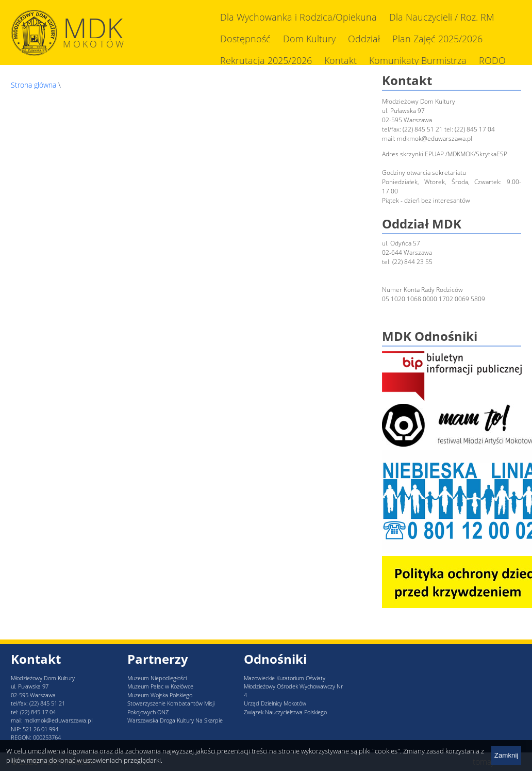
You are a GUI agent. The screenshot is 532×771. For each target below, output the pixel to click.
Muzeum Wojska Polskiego (160, 695)
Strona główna (34, 85)
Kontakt (340, 60)
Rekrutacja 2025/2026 (266, 60)
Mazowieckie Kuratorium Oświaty (285, 678)
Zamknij (506, 755)
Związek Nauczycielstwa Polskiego (285, 712)
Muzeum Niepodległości (157, 678)
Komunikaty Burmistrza (418, 60)
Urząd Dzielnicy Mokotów (275, 703)
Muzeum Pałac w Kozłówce (160, 686)
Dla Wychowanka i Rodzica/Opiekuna (298, 17)
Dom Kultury (309, 39)
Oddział (364, 39)
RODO (492, 60)
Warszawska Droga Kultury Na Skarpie (175, 720)
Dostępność (245, 39)
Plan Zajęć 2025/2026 (437, 39)
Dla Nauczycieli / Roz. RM (442, 17)
